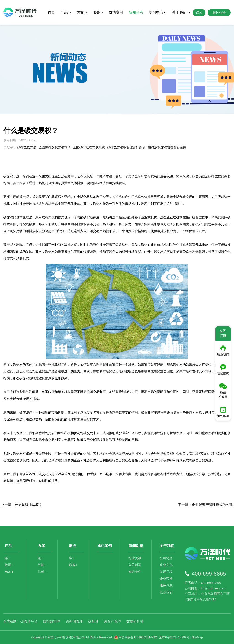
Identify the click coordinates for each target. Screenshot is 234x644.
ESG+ (9, 572)
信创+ (42, 572)
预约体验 (223, 412)
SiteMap (197, 637)
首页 (51, 12)
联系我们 (166, 592)
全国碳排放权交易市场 (55, 147)
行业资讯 (135, 558)
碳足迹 (93, 621)
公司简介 (166, 558)
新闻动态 (136, 12)
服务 (98, 12)
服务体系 (166, 586)
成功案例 (116, 12)
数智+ (73, 565)
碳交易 (43, 474)
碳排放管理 (52, 621)
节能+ (42, 565)
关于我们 (181, 12)
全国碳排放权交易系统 (89, 147)
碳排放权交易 (27, 147)
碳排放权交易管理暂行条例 (167, 147)
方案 (82, 12)
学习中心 (158, 12)
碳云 (199, 12)
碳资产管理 (112, 621)
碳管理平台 (29, 621)
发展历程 (166, 572)
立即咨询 (223, 333)
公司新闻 (135, 565)
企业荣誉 (166, 579)
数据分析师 (135, 621)
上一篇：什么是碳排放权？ (22, 505)
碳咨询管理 (74, 621)
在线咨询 (223, 370)
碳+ (7, 558)
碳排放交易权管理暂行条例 (126, 147)
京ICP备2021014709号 (174, 637)
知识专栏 (135, 572)
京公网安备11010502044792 (136, 637)
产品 (66, 12)
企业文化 (166, 565)
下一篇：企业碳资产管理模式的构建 (205, 505)
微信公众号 (223, 391)
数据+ (9, 565)
